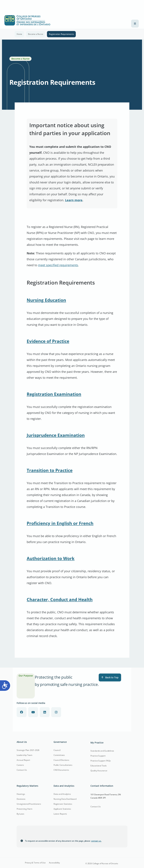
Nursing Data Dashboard (65, 799)
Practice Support (98, 756)
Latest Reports (60, 814)
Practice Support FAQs (101, 761)
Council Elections (61, 760)
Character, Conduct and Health (60, 599)
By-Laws (20, 814)
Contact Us (22, 770)
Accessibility (54, 863)
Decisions (21, 799)
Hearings (21, 794)
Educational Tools (99, 766)
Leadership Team (24, 755)
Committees (59, 755)
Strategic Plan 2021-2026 (28, 750)
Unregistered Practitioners (29, 804)
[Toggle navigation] (135, 24)
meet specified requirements (58, 265)
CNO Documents (61, 770)
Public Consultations (63, 765)
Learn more (74, 200)
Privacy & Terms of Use (35, 863)
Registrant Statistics (63, 804)
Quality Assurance (99, 771)
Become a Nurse (36, 34)
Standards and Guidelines (102, 751)
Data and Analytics (62, 794)
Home (19, 34)
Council (57, 750)
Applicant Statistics (62, 809)
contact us (96, 841)
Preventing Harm (24, 809)
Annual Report (23, 760)
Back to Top (110, 677)
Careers (20, 765)
